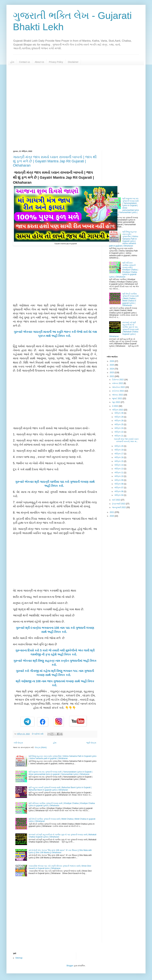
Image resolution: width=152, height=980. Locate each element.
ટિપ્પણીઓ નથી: (38, 734)
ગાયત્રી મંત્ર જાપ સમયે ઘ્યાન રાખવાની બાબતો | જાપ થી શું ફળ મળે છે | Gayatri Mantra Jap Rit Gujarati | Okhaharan (55, 161)
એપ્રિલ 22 (119, 432)
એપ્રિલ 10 (119, 476)
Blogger (70, 966)
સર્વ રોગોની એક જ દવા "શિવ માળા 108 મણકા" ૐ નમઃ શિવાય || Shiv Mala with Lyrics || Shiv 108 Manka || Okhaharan (60, 851)
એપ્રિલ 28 (119, 421)
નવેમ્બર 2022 (118, 383)
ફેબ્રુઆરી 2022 (119, 504)
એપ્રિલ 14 (119, 465)
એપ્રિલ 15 (119, 461)
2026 (112, 361)
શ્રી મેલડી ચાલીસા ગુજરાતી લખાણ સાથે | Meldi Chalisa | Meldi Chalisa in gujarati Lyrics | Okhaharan (131, 300)
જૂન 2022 (116, 402)
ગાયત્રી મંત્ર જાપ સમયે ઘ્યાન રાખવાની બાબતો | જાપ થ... (126, 440)
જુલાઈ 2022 (117, 398)
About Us (39, 62)
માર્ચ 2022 (116, 500)
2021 (112, 512)
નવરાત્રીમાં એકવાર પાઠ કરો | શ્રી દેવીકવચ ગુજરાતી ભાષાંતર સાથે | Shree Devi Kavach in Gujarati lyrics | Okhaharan (60, 867)
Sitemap (19, 958)
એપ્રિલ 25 (119, 424)
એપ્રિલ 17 (119, 454)
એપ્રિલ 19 (119, 450)
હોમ (12, 62)
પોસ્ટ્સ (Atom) (41, 747)
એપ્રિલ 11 (119, 473)
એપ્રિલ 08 (119, 484)
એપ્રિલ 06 (119, 491)
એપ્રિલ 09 (119, 480)
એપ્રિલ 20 (119, 446)
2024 (112, 369)
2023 (112, 373)
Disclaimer (73, 62)
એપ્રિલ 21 (119, 436)
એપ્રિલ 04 (119, 495)
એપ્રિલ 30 (119, 413)
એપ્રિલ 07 (119, 488)
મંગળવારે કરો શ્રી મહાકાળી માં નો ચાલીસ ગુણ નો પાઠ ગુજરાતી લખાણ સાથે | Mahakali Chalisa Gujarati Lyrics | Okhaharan (124, 329)
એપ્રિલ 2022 (118, 410)
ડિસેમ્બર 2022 (118, 380)
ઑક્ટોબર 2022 (119, 387)
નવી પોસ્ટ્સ (18, 743)
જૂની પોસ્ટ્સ (91, 743)
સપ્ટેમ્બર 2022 (118, 391)
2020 (112, 516)
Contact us (24, 62)
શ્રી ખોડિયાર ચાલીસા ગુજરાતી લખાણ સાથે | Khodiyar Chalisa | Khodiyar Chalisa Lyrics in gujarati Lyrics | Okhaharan (124, 270)
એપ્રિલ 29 (119, 417)
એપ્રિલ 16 (119, 457)
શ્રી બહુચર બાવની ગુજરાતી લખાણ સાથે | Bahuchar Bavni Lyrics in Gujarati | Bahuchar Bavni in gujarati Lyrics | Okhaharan (60, 789)
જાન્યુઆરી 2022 (119, 507)
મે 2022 (115, 406)
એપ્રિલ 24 (119, 428)
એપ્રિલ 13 (119, 469)
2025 (112, 365)
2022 (112, 376)
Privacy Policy (56, 62)
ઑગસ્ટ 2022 (118, 395)
